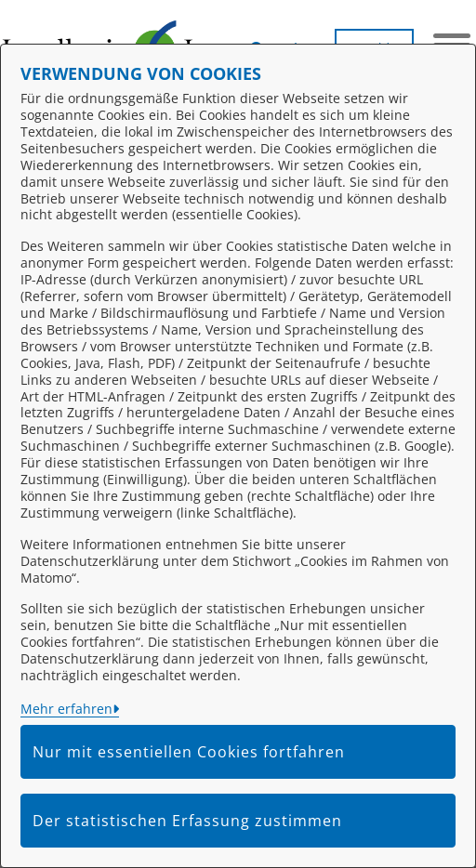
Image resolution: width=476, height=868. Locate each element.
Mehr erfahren (66, 709)
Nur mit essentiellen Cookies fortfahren (189, 752)
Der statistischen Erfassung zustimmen (187, 821)
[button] (281, 42)
